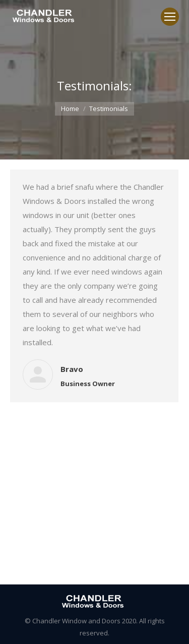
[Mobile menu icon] (170, 17)
